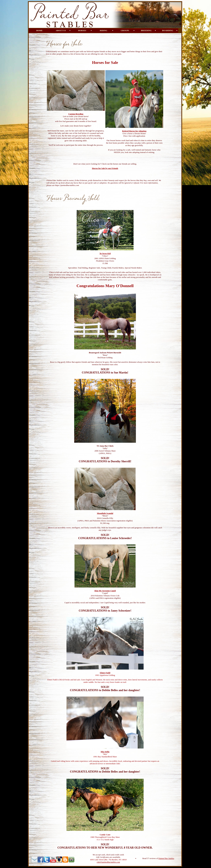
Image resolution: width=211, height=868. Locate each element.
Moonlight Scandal (105, 513)
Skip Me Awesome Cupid (105, 591)
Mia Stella (105, 752)
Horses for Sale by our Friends (105, 168)
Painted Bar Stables (166, 858)
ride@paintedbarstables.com (108, 862)
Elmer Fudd (105, 673)
